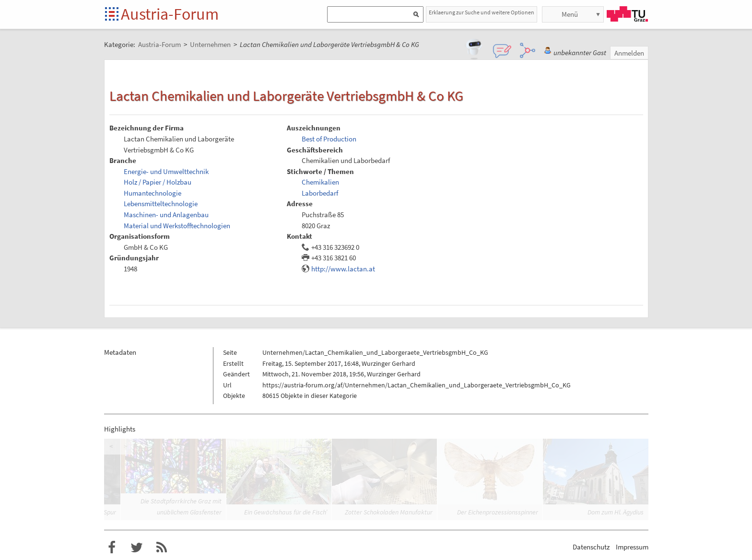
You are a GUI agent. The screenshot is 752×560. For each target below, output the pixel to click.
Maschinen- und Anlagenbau (166, 215)
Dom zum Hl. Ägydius (616, 512)
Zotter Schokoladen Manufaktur (389, 512)
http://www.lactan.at (343, 269)
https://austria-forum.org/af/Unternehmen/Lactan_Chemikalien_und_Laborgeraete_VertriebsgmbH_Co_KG (417, 385)
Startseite (112, 15)
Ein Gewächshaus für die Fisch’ (286, 512)
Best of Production (329, 139)
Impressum (632, 547)
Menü (570, 14)
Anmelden (629, 53)
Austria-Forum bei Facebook (112, 548)
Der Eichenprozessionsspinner (498, 512)
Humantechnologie (153, 193)
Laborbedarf (320, 193)
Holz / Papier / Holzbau (158, 182)
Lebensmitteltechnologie (161, 204)
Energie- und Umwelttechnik (166, 171)
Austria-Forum (170, 14)
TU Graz (627, 14)
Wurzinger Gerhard (388, 363)
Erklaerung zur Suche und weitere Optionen (482, 12)
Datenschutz (591, 547)
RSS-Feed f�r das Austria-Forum (162, 548)
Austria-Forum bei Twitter (137, 548)
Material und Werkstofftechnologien (177, 226)
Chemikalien (320, 182)
